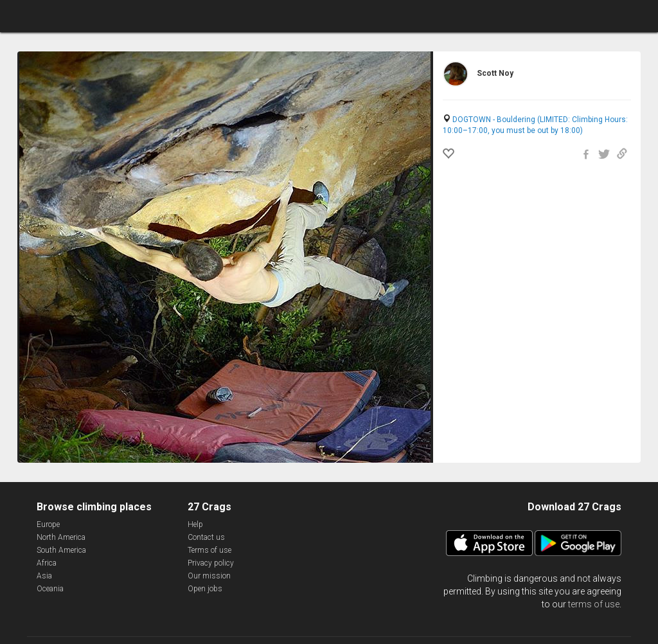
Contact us (206, 537)
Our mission (209, 576)
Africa (47, 563)
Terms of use (209, 550)
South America (61, 550)
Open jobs (205, 589)
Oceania (50, 589)
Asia (44, 576)
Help (195, 524)
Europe (48, 524)
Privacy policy (211, 563)
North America (61, 537)
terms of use (594, 604)
